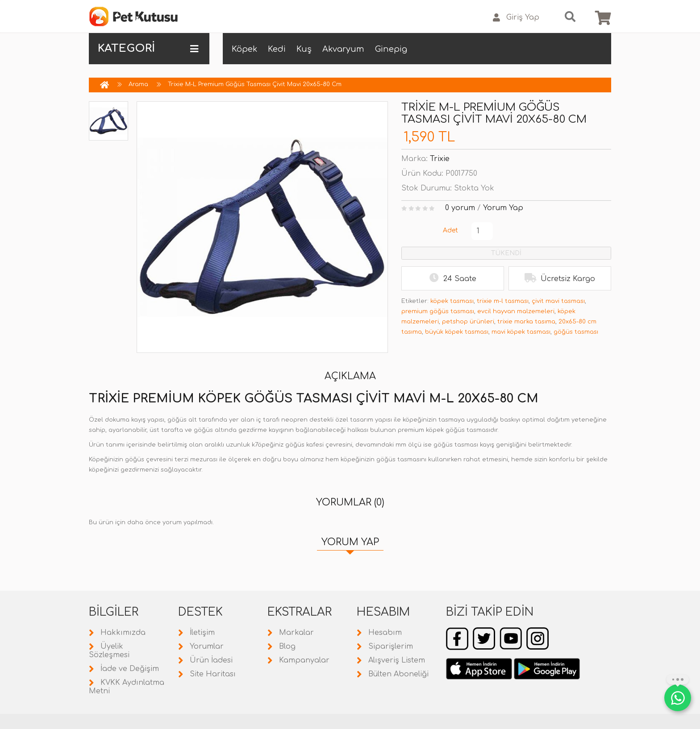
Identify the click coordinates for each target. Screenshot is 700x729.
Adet (450, 230)
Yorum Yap (503, 208)
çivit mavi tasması (558, 301)
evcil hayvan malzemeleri (516, 311)
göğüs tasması (576, 332)
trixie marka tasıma (526, 322)
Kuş (304, 49)
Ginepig (391, 49)
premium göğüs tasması (438, 311)
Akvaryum (343, 49)
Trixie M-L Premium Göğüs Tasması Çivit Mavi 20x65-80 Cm (255, 84)
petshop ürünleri (468, 322)
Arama (138, 84)
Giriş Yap (516, 18)
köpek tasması (452, 301)
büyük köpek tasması (457, 332)
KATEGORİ (148, 49)
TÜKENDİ (506, 253)
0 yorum (460, 208)
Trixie (440, 159)
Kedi (277, 49)
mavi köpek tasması (521, 332)
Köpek (244, 49)
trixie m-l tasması (503, 301)
